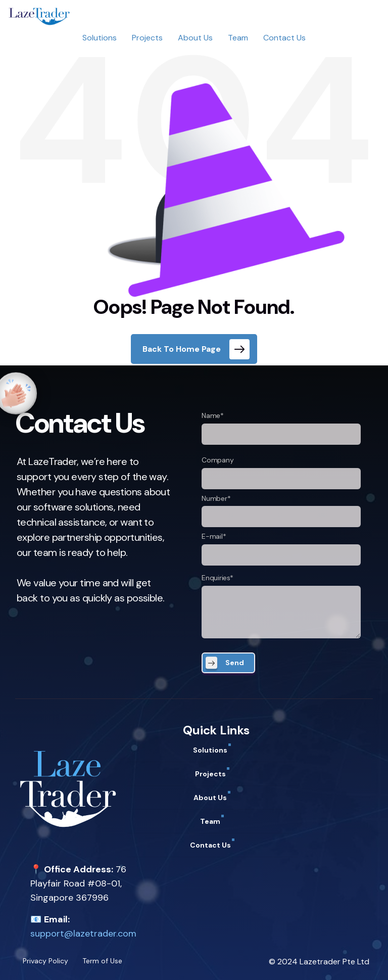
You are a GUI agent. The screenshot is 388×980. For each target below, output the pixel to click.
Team (238, 38)
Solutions (100, 38)
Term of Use (102, 961)
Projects (147, 38)
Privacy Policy (45, 961)
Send (235, 663)
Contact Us (284, 38)
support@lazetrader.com (83, 934)
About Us (195, 38)
